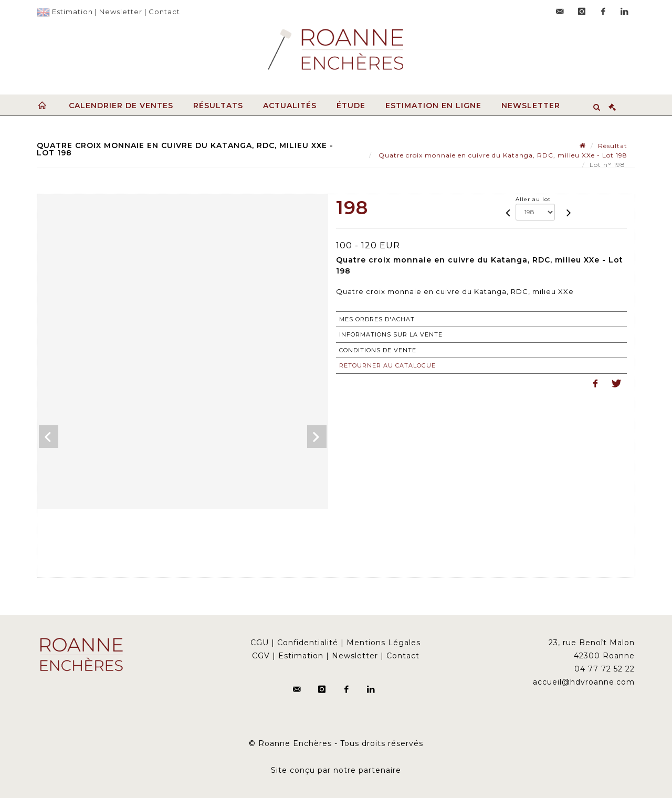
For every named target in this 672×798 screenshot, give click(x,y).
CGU (260, 643)
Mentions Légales (384, 643)
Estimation (72, 12)
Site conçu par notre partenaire (336, 770)
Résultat (613, 146)
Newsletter (121, 12)
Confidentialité (308, 643)
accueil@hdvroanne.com (584, 682)
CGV (261, 656)
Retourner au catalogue (387, 365)
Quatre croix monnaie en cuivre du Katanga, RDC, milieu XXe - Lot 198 (502, 155)
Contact (164, 12)
